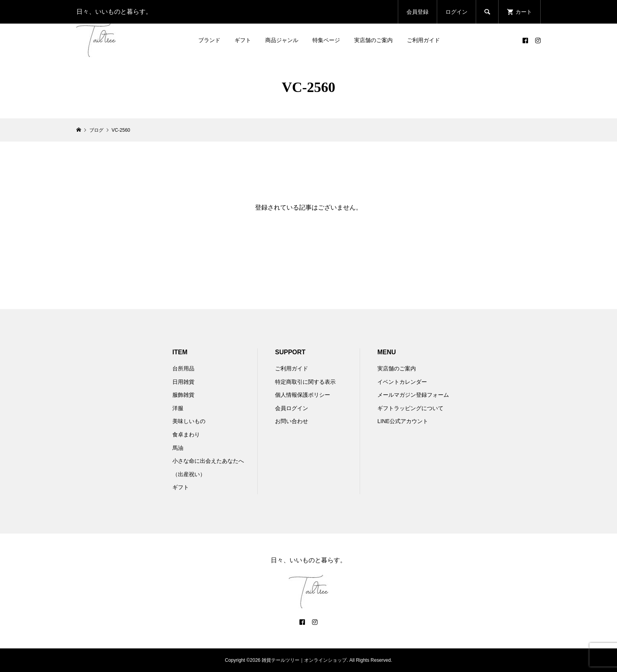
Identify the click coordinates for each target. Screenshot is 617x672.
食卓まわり (186, 434)
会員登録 (417, 12)
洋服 (178, 408)
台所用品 (183, 368)
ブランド (209, 40)
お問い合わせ (292, 421)
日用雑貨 (183, 382)
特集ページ (326, 40)
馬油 (178, 448)
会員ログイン (292, 408)
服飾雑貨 (183, 395)
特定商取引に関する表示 (305, 382)
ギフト (243, 40)
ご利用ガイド (423, 40)
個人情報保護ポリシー (303, 395)
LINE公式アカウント (403, 421)
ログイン (456, 12)
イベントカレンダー (402, 382)
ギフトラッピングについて (410, 408)
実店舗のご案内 (373, 40)
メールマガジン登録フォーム (413, 395)
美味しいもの (189, 421)
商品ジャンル (282, 40)
